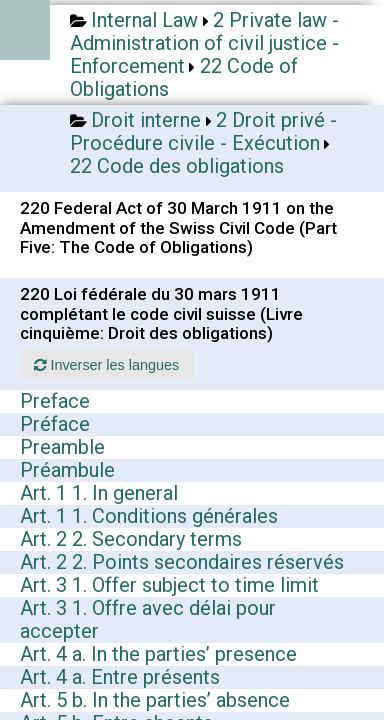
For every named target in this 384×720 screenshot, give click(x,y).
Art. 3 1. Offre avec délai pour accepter (148, 619)
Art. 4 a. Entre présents (120, 677)
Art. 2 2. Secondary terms (131, 539)
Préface (55, 424)
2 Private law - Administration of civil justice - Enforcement (204, 43)
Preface (55, 401)
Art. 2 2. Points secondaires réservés (182, 562)
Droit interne (146, 120)
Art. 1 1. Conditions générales (149, 516)
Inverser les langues (106, 365)
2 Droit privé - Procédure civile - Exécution (203, 131)
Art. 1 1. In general (99, 493)
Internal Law (144, 20)
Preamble (62, 447)
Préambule (67, 470)
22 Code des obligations (177, 166)
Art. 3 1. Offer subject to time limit (169, 585)
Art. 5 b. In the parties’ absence (155, 700)
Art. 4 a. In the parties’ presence (158, 654)
